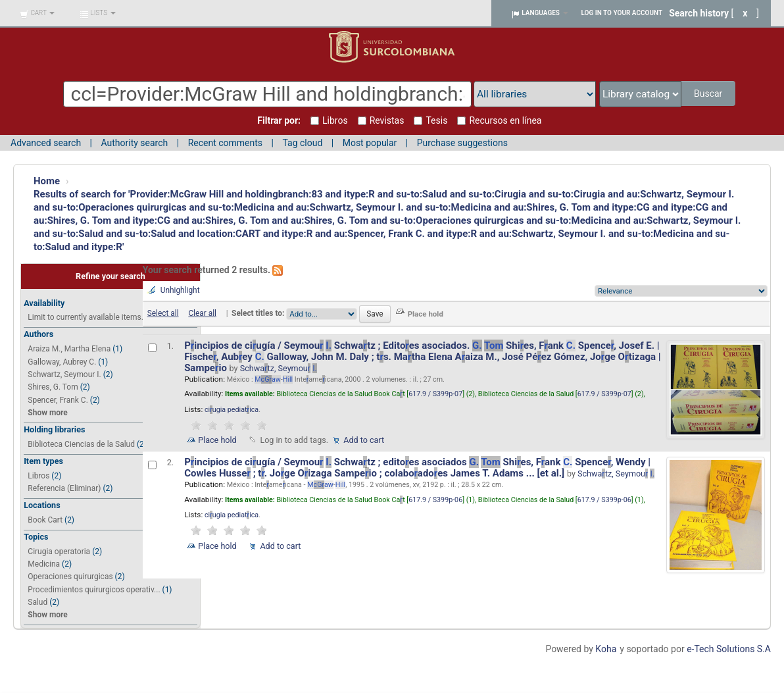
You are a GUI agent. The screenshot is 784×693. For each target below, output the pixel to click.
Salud (37, 602)
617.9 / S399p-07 (435, 394)
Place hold (217, 440)
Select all (163, 313)
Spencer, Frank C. (58, 400)
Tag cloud (302, 143)
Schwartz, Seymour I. (64, 374)
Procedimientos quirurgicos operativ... (94, 590)
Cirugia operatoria (59, 552)
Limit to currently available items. (85, 317)
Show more (47, 413)
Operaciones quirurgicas (70, 577)
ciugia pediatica (232, 410)
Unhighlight (180, 290)
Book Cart (45, 520)
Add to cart (364, 440)
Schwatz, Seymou (279, 368)
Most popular (370, 143)
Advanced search (46, 143)
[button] (37, 13)
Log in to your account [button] (622, 13)
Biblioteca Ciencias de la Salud (81, 444)
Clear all (202, 313)
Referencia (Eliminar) (64, 488)
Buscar (709, 93)
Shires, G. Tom (53, 387)
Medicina (44, 564)
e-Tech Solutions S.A (729, 649)
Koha (606, 649)
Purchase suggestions (462, 143)
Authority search (134, 143)
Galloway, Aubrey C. (62, 362)
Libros (38, 476)
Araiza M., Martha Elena (69, 349)
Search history (699, 13)
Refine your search (110, 276)
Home (47, 181)
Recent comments (225, 143)
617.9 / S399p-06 (435, 500)
